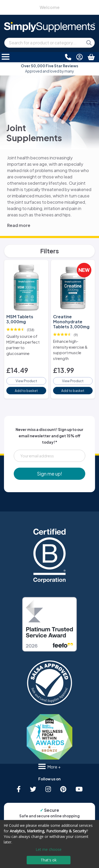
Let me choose (49, 849)
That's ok (49, 860)
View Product (26, 381)
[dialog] (49, 844)
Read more (19, 225)
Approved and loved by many (49, 68)
